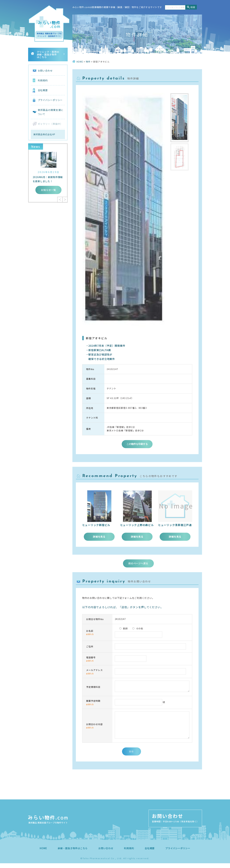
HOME (43, 853)
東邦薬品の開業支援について (51, 112)
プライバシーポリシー (50, 100)
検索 (193, 7)
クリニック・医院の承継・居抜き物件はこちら (48, 54)
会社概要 (43, 90)
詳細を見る (99, 537)
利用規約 (43, 80)
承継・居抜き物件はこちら (73, 853)
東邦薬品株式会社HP (44, 134)
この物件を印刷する (137, 444)
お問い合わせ (45, 71)
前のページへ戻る (138, 563)
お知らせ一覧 (48, 190)
